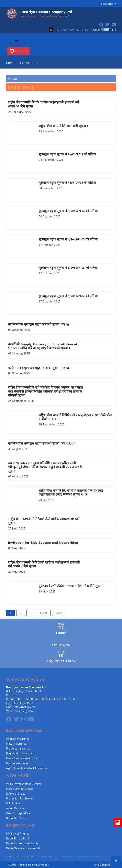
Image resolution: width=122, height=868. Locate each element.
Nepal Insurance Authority (22, 843)
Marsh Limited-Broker (20, 789)
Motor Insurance (16, 744)
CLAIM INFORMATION (72, 857)
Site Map (101, 857)
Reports (32, 857)
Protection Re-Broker (20, 798)
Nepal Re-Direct (16, 818)
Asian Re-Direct (16, 808)
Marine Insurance (17, 763)
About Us (20, 857)
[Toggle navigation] (16, 41)
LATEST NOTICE (21, 87)
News (13, 79)
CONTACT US (46, 857)
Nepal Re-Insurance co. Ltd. (23, 848)
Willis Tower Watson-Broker (24, 784)
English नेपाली (104, 30)
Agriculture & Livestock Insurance (27, 768)
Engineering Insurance (20, 753)
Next (44, 613)
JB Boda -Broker (16, 794)
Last (59, 613)
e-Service (107, 4)
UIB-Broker (13, 803)
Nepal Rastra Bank (18, 838)
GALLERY (89, 857)
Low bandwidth (65, 30)
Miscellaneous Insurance (22, 758)
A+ (86, 30)
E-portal (19, 51)
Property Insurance (18, 748)
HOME (10, 63)
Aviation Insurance (18, 739)
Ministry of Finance (18, 834)
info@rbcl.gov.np (24, 707)
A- (78, 30)
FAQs (57, 857)
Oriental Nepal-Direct (19, 813)
